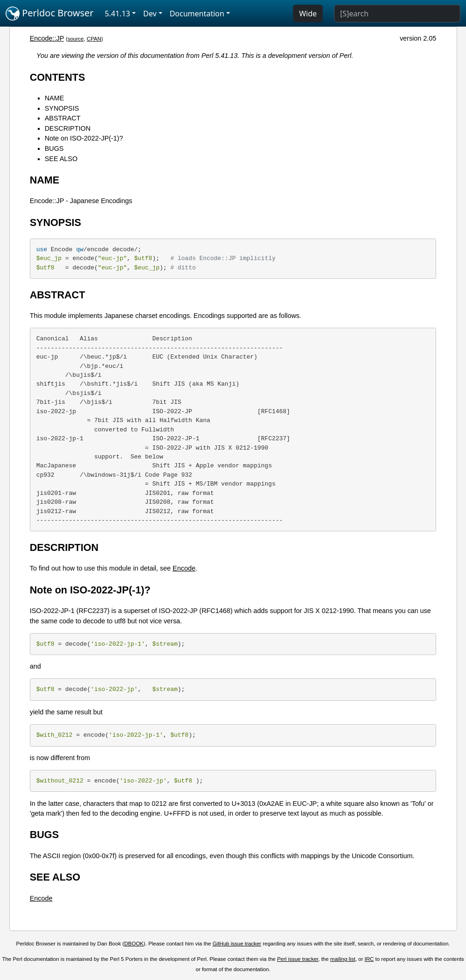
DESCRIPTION (68, 128)
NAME (55, 98)
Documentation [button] (197, 14)
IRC (369, 959)
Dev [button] (150, 14)
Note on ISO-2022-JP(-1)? (84, 138)
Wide (308, 14)
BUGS (54, 148)
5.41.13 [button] (118, 14)
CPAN (94, 39)
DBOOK (134, 944)
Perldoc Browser (50, 14)
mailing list (343, 959)
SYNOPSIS (62, 108)
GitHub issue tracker (237, 944)
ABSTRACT (63, 118)
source (76, 39)
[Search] (397, 14)
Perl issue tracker (298, 959)
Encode (184, 568)
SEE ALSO (61, 159)
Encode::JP (47, 38)
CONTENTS (58, 77)
